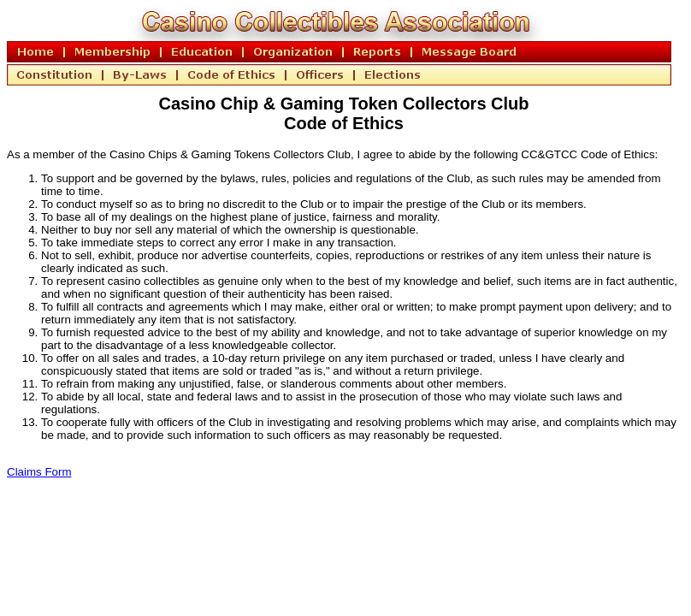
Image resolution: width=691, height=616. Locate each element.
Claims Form (39, 472)
